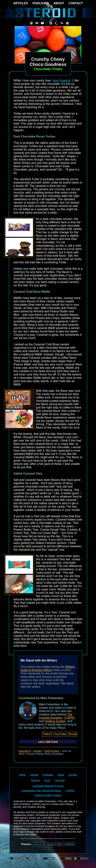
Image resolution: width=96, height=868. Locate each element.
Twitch (47, 734)
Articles (38, 751)
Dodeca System (55, 721)
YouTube (60, 734)
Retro (60, 844)
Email (73, 734)
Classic (50, 844)
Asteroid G (24, 751)
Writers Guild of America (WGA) (48, 668)
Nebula (70, 844)
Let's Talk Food (48, 742)
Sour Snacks (61, 80)
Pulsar (48, 848)
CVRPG (69, 718)
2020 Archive (52, 751)
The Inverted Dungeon (56, 716)
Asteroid (38, 844)
